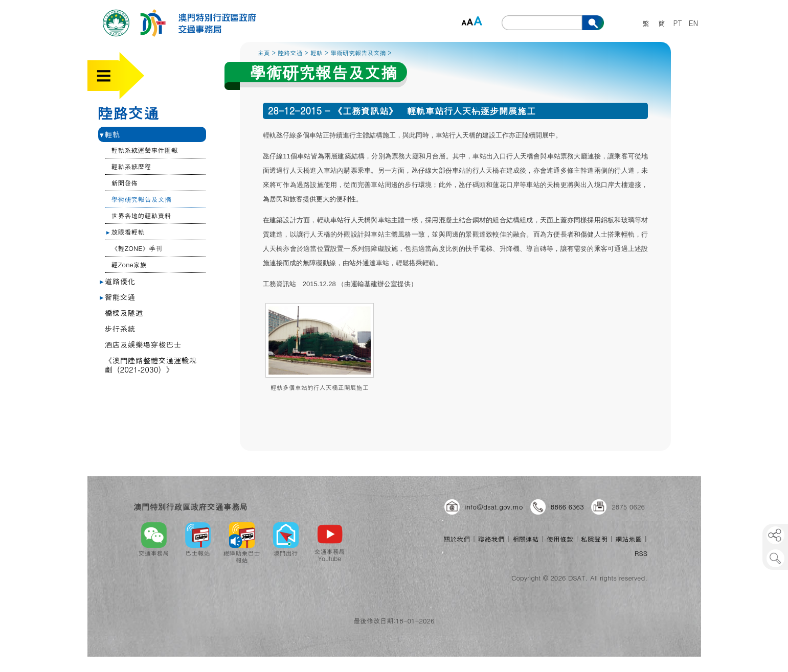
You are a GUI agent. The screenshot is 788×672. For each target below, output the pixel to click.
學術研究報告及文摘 (141, 199)
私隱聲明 (594, 539)
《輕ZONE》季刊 (137, 248)
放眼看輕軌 (126, 232)
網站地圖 (628, 539)
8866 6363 (567, 507)
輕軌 (110, 134)
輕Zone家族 (129, 264)
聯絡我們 (491, 539)
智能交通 (118, 297)
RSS (641, 553)
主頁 (264, 52)
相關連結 (526, 539)
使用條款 (560, 539)
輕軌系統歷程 (131, 166)
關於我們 (457, 539)
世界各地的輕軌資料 (141, 215)
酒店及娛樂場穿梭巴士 (143, 344)
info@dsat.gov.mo (494, 507)
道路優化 (118, 281)
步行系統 (120, 328)
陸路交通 (128, 112)
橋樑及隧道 (124, 312)
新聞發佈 (125, 183)
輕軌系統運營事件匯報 (145, 150)
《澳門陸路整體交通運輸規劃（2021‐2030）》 (151, 365)
